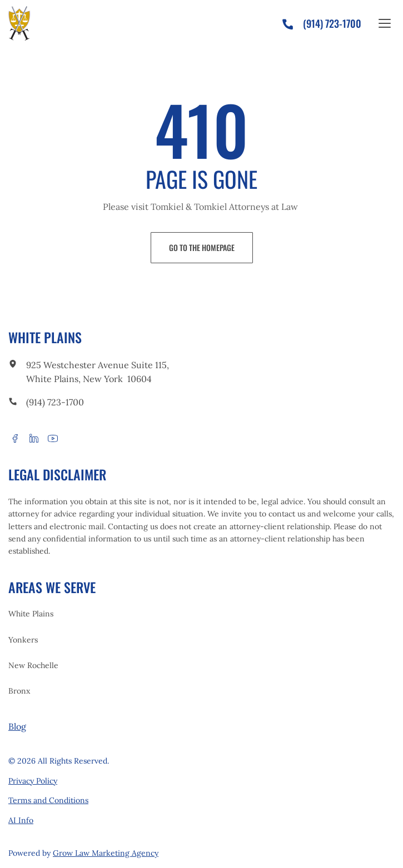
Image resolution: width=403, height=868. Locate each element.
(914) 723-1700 (55, 402)
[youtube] (53, 438)
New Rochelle (33, 665)
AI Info (21, 820)
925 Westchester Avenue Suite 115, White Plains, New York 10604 (98, 372)
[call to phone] (13, 403)
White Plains (31, 614)
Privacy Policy (33, 781)
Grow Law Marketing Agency (106, 853)
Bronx (19, 691)
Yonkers (23, 640)
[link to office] (13, 365)
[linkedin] (34, 438)
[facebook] (15, 438)
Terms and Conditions (48, 800)
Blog (17, 726)
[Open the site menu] (385, 23)
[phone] (292, 21)
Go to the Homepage (202, 247)
